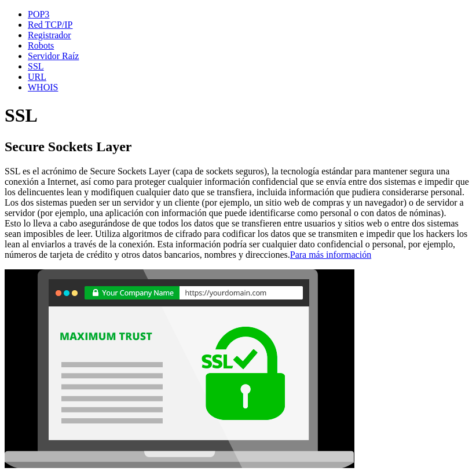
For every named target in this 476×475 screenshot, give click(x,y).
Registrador (50, 35)
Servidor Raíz (53, 56)
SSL (36, 66)
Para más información (331, 255)
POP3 (39, 14)
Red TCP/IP (50, 25)
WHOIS (43, 87)
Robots (41, 45)
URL (37, 77)
